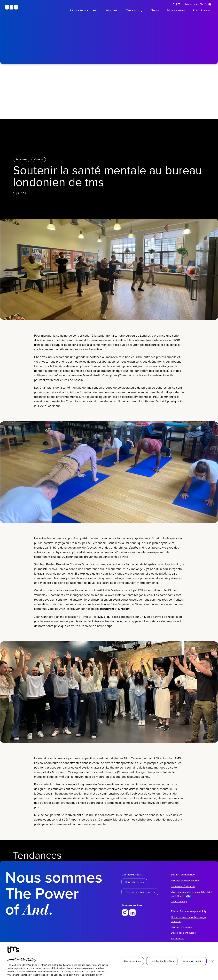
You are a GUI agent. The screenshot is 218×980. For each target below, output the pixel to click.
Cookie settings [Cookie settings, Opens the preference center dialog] (132, 961)
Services (111, 10)
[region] (109, 961)
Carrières (200, 10)
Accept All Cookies (193, 961)
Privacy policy (95, 975)
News (155, 10)
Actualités (22, 159)
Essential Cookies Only (162, 961)
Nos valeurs (176, 10)
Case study (134, 10)
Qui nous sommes (83, 10)
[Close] (213, 961)
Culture (39, 159)
